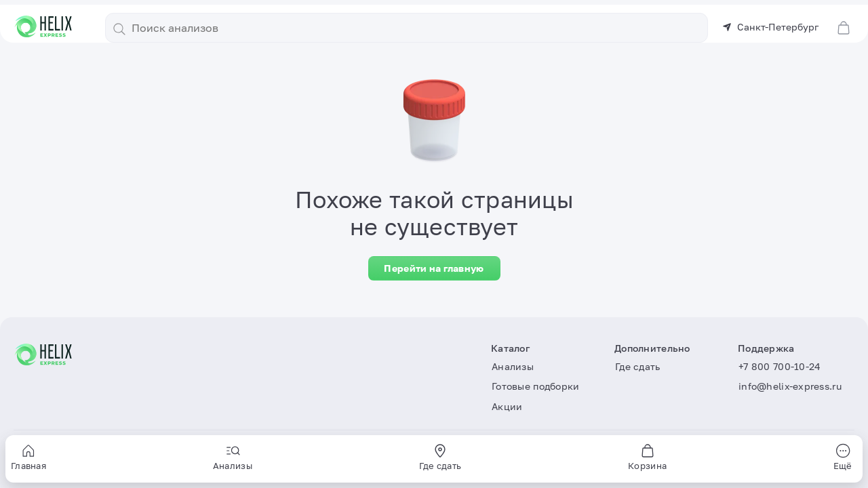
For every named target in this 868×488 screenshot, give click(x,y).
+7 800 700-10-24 (780, 366)
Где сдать (638, 366)
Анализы (513, 366)
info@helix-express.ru (790, 386)
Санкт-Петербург (770, 27)
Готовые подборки (535, 386)
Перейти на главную (434, 268)
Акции (507, 406)
